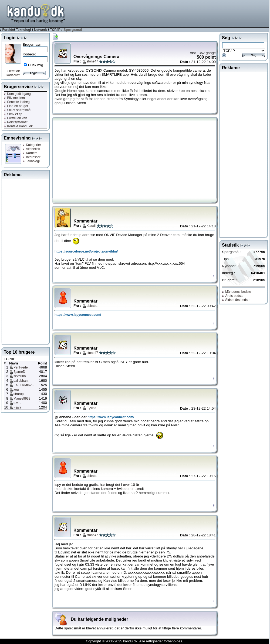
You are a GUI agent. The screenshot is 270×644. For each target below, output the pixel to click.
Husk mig (36, 65)
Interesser (32, 157)
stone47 (92, 61)
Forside (8, 30)
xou (16, 390)
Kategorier (32, 145)
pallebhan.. (21, 381)
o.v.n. (17, 403)
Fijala (17, 407)
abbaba (92, 306)
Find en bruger (16, 106)
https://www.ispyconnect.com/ (78, 315)
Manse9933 (22, 399)
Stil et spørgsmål (18, 110)
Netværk (40, 30)
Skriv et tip (13, 114)
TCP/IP (55, 30)
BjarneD (19, 372)
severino (20, 376)
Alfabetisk (31, 149)
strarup (18, 394)
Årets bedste (233, 296)
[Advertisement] (25, 261)
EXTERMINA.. (24, 385)
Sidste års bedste (236, 300)
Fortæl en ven (15, 118)
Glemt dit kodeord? (13, 73)
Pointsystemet (16, 122)
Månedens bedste (237, 292)
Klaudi (91, 226)
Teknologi (23, 30)
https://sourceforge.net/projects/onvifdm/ (86, 251)
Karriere (30, 153)
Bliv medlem (14, 98)
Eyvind (92, 408)
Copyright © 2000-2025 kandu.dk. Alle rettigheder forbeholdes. (134, 641)
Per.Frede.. (21, 367)
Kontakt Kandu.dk (18, 126)
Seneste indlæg (17, 102)
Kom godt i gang (17, 94)
